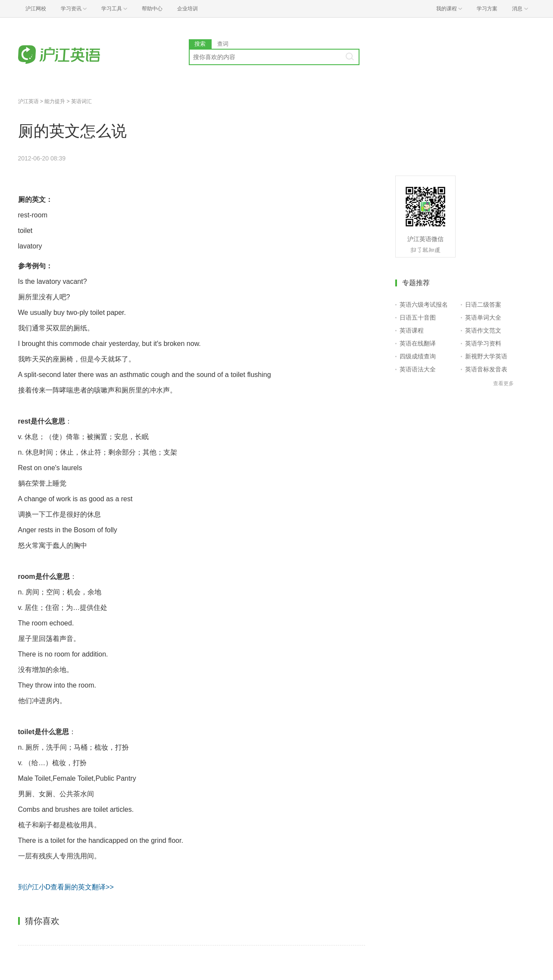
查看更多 (503, 383)
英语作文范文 (483, 330)
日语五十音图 (418, 317)
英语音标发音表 (486, 369)
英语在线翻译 (418, 343)
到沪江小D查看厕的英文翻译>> (66, 887)
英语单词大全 (483, 317)
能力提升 (55, 101)
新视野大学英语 (486, 356)
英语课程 (412, 330)
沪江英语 (28, 101)
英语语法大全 (418, 369)
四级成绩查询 (418, 356)
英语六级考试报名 (424, 305)
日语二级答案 (483, 305)
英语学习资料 (483, 343)
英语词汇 (81, 101)
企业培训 (187, 9)
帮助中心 (152, 9)
